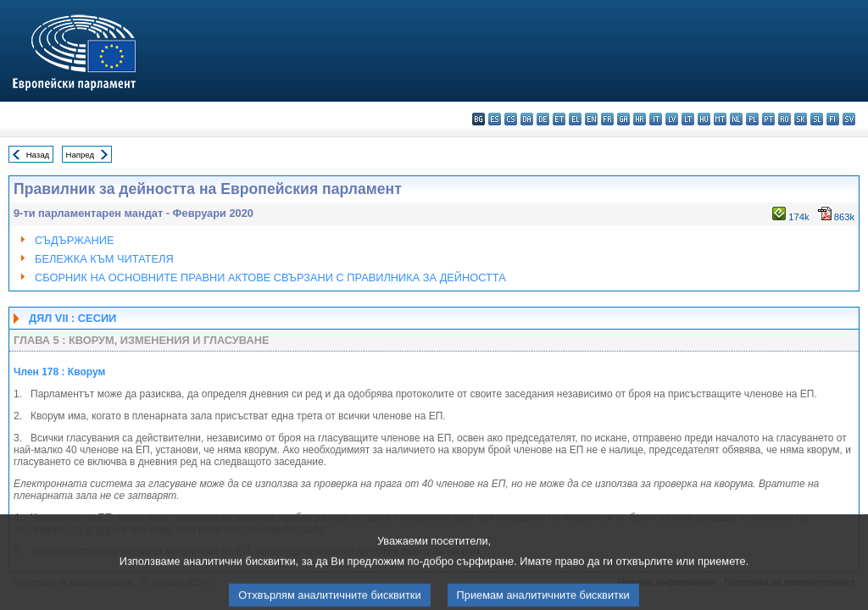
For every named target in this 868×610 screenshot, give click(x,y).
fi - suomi (833, 119)
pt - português (768, 119)
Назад (38, 155)
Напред (81, 155)
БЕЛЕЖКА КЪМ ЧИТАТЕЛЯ (104, 259)
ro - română (785, 119)
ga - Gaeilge (623, 119)
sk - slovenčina (801, 119)
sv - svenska (849, 119)
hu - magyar (704, 119)
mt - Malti (720, 119)
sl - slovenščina (817, 119)
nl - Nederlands (736, 119)
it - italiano (656, 119)
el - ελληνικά (575, 119)
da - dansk (527, 119)
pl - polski (752, 119)
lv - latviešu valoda (672, 119)
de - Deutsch (543, 119)
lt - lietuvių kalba (688, 119)
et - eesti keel (559, 119)
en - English (591, 119)
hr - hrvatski (640, 119)
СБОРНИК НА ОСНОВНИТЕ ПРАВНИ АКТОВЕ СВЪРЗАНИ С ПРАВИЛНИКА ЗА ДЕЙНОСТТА (270, 277)
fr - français (607, 119)
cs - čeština (511, 119)
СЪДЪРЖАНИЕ (74, 240)
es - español (495, 119)
